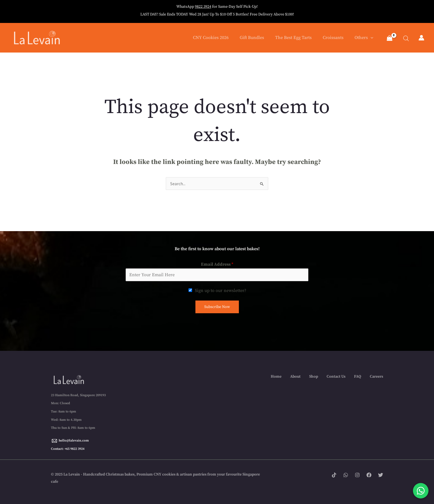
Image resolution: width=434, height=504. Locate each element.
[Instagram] (357, 475)
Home (276, 377)
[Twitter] (381, 475)
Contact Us (336, 377)
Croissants (333, 38)
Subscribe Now (217, 307)
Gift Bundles (252, 38)
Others (364, 38)
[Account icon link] (421, 38)
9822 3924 (203, 7)
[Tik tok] (334, 475)
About (295, 377)
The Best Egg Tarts (293, 38)
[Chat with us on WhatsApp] (421, 491)
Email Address (217, 264)
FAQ (358, 377)
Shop (314, 377)
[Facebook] (369, 475)
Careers (376, 377)
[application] (371, 38)
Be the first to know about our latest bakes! (217, 249)
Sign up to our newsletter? (221, 291)
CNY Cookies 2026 (211, 38)
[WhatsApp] (346, 475)
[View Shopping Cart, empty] (389, 39)
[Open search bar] (403, 38)
